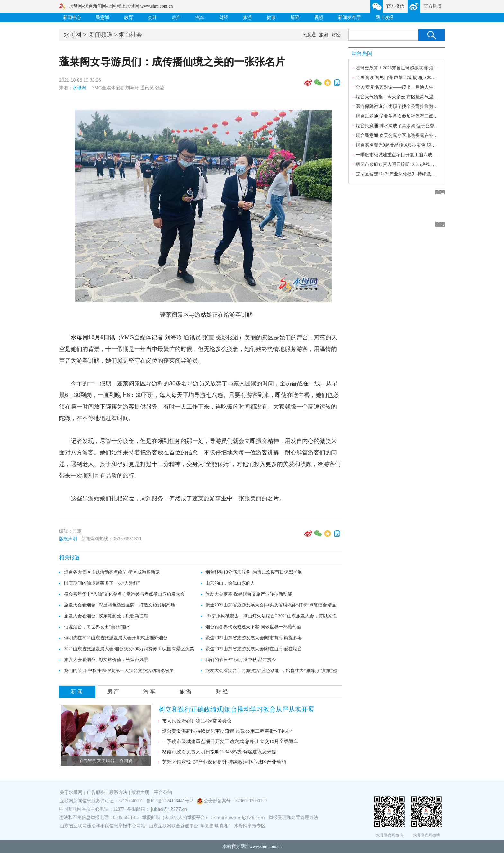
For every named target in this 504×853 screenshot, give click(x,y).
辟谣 (295, 18)
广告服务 (96, 792)
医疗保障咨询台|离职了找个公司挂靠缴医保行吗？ (406, 107)
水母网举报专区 (250, 826)
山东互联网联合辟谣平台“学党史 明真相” (190, 826)
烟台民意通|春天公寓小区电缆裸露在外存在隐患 (404, 135)
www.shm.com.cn (266, 846)
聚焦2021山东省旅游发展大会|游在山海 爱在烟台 (254, 649)
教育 (129, 18)
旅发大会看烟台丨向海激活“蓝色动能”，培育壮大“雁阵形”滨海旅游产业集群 (281, 671)
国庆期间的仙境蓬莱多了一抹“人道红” (102, 583)
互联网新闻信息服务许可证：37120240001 (101, 801)
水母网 (73, 35)
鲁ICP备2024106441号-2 (170, 801)
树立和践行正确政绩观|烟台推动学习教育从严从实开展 (237, 709)
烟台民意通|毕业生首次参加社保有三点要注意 (401, 116)
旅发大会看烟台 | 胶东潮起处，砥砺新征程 (106, 616)
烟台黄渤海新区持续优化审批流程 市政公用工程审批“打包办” (227, 731)
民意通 (103, 18)
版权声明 (68, 539)
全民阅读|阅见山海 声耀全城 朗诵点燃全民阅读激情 (407, 78)
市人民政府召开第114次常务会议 (197, 721)
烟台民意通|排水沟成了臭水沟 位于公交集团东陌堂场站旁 (413, 126)
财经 (224, 18)
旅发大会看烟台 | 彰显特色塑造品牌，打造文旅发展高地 (120, 605)
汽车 (200, 18)
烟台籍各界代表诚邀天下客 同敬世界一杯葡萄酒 (253, 627)
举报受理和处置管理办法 (293, 817)
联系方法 (118, 792)
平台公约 (163, 792)
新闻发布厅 (349, 18)
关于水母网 (72, 792)
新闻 (77, 691)
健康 (271, 18)
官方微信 (395, 6)
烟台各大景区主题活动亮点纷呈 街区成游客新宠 (112, 572)
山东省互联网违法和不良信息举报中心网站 (103, 826)
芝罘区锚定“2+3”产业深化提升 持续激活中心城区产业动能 (224, 762)
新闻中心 (72, 18)
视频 (319, 18)
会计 (152, 18)
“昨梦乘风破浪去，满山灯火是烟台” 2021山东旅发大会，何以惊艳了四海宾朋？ (284, 616)
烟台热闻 (362, 53)
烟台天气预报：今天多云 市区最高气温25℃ (399, 97)
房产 (176, 18)
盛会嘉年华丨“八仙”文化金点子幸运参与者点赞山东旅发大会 (124, 594)
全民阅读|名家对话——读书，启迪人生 (395, 87)
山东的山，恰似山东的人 (230, 583)
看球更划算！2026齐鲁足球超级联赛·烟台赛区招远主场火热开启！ (422, 68)
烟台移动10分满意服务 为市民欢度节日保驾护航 (254, 572)
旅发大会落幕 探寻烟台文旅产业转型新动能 (249, 594)
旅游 (248, 18)
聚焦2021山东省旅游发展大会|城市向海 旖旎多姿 (254, 638)
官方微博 (433, 6)
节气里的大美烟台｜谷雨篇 (106, 761)
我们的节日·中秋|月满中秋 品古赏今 (241, 660)
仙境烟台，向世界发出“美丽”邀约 (97, 627)
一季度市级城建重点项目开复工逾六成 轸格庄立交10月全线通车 (230, 741)
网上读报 (384, 18)
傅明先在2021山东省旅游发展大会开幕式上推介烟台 (116, 638)
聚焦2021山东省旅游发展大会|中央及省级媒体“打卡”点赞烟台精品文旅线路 (280, 605)
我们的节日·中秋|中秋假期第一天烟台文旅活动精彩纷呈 (119, 671)
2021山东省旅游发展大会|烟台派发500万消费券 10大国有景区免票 (129, 649)
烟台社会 (130, 35)
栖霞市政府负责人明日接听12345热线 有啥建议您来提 (219, 752)
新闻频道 (101, 35)
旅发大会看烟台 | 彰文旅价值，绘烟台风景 (106, 660)
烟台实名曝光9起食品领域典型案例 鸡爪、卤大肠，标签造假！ (418, 145)
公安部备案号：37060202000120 (235, 801)
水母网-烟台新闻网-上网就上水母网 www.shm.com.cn (121, 6)
